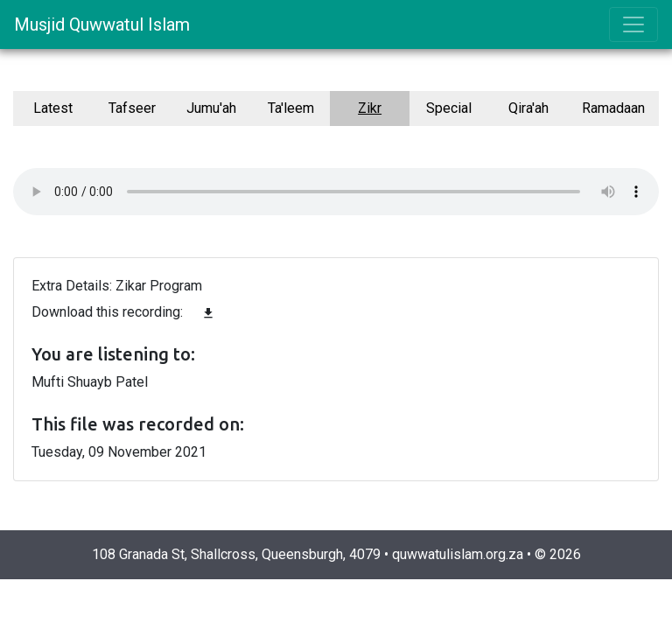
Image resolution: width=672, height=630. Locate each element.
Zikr (370, 108)
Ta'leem (291, 108)
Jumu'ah (211, 108)
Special (449, 108)
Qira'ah (528, 108)
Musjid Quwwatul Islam (102, 24)
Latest (53, 108)
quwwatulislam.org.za (458, 554)
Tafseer (132, 108)
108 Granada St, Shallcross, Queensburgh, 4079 (236, 554)
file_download (208, 313)
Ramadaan (613, 108)
